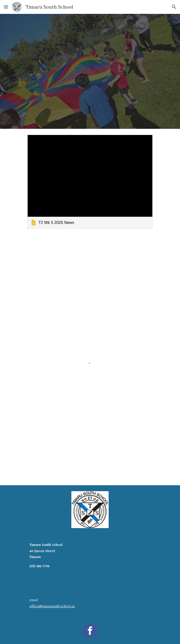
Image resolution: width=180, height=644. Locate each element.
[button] (6, 7)
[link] (90, 182)
